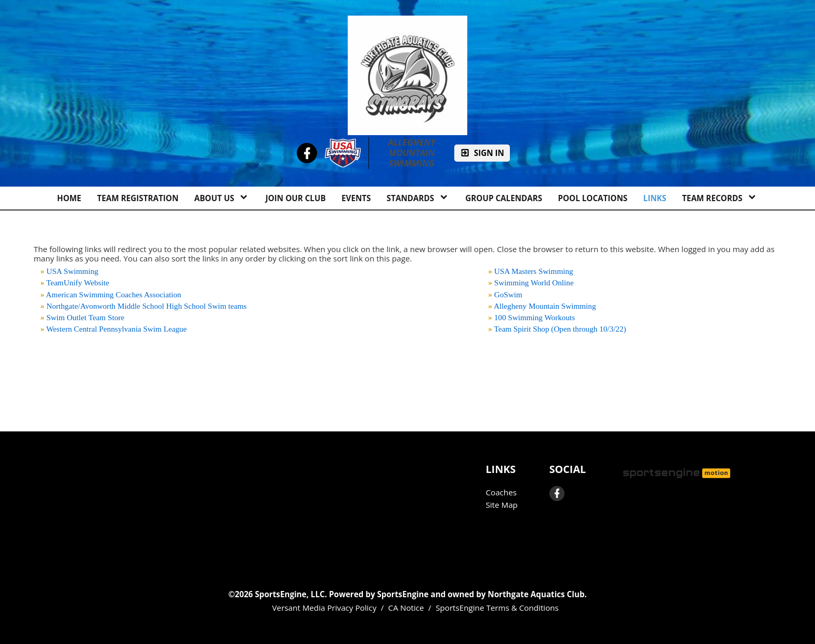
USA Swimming (72, 271)
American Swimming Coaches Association (113, 294)
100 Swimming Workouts (535, 317)
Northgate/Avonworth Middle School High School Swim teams (146, 306)
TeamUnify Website (78, 282)
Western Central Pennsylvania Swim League (116, 329)
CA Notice (406, 608)
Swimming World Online (534, 282)
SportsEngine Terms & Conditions (497, 608)
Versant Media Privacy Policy (325, 608)
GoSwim (508, 294)
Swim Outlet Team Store (85, 317)
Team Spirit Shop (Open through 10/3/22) (560, 329)
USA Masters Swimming (534, 271)
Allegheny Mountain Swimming (413, 153)
